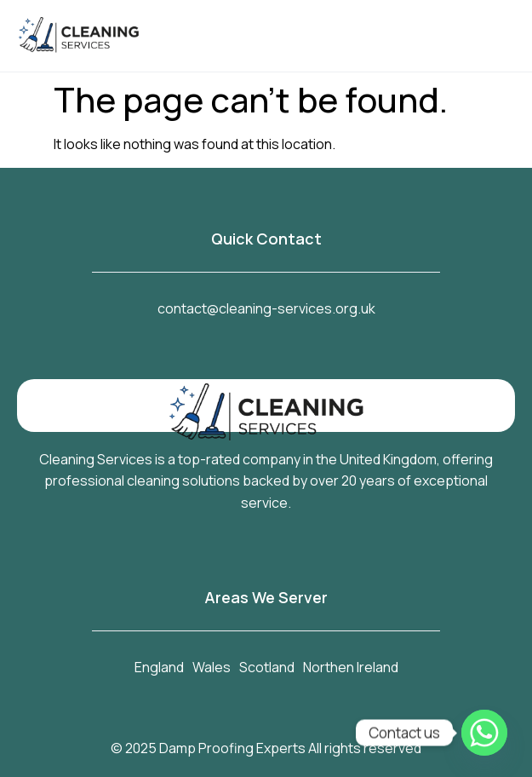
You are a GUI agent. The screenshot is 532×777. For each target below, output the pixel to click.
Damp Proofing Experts (232, 748)
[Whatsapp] (484, 733)
